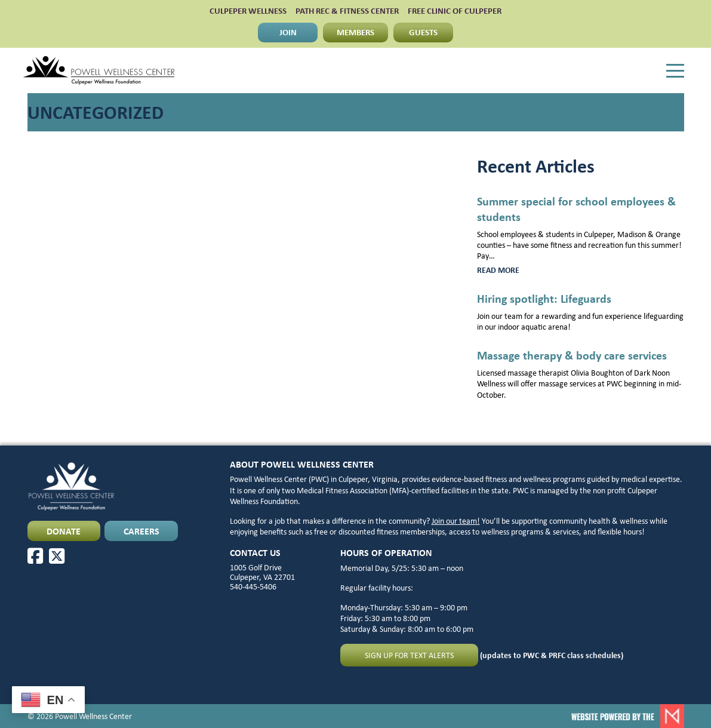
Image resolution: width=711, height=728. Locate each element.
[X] (57, 556)
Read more (518, 270)
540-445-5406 (253, 586)
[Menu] (675, 71)
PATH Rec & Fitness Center (347, 11)
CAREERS (141, 531)
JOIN (288, 32)
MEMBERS (355, 32)
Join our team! (456, 521)
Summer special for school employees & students (576, 209)
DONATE (64, 531)
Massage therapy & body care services (572, 355)
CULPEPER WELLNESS (248, 11)
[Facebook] (35, 556)
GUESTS (423, 32)
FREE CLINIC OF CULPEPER (455, 11)
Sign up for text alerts (409, 655)
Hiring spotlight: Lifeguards (544, 298)
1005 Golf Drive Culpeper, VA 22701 (262, 572)
